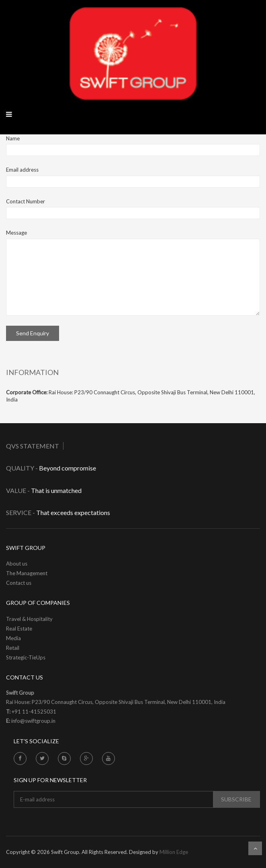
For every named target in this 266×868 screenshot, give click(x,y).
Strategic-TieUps (26, 657)
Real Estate (19, 629)
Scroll (255, 848)
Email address (22, 170)
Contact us (19, 583)
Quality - (23, 468)
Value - (18, 490)
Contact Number (26, 201)
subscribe (236, 799)
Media (13, 638)
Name (13, 138)
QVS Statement (33, 446)
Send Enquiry (33, 333)
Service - (20, 512)
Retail (13, 648)
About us (17, 564)
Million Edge (174, 852)
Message (16, 233)
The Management (27, 573)
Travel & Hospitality (29, 619)
